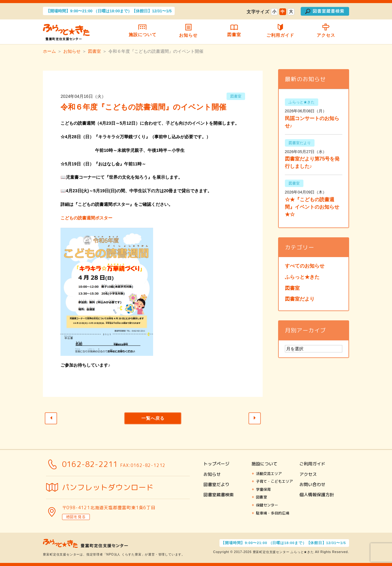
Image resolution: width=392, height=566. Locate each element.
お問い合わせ (312, 484)
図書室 (234, 32)
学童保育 (263, 489)
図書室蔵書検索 (219, 495)
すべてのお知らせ (305, 266)
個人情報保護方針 (317, 495)
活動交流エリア (269, 474)
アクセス (326, 32)
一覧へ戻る (153, 418)
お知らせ (188, 32)
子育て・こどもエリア (274, 481)
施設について (142, 32)
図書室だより (300, 299)
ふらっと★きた (302, 277)
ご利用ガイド (280, 32)
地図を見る (76, 517)
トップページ (216, 464)
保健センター (267, 505)
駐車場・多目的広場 (273, 513)
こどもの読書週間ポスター (86, 218)
